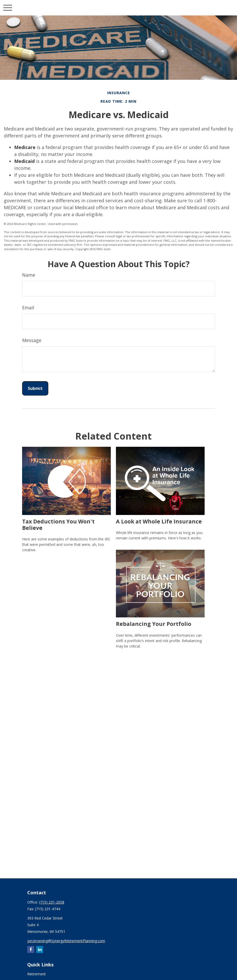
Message (32, 340)
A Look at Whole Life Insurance (159, 521)
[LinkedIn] (40, 950)
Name (29, 275)
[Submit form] (35, 388)
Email (28, 308)
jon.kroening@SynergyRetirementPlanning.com (66, 941)
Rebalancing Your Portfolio (154, 624)
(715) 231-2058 (52, 902)
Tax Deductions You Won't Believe (58, 524)
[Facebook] (31, 950)
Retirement (37, 974)
